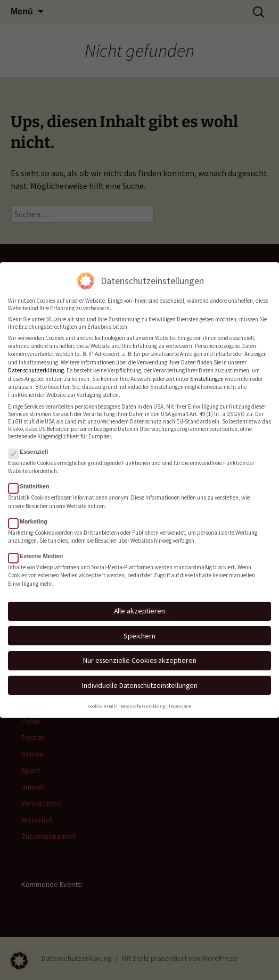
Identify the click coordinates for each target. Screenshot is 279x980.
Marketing (31, 515)
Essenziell (31, 446)
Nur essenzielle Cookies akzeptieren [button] (140, 654)
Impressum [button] (180, 700)
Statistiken (32, 480)
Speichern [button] (139, 629)
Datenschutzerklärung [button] (143, 700)
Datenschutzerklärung (36, 364)
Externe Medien (39, 550)
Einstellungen (207, 372)
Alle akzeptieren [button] (139, 605)
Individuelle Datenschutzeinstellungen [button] (140, 679)
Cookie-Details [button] (103, 700)
